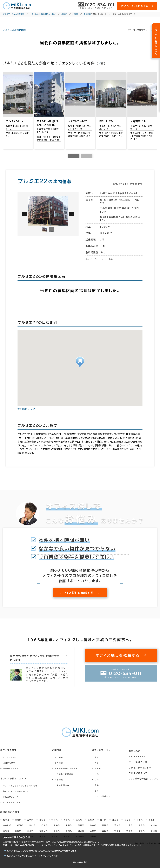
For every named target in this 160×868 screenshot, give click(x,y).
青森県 (18, 825)
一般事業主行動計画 (65, 779)
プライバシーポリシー (141, 772)
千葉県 (140, 825)
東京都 (152, 825)
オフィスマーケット (104, 755)
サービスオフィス (139, 766)
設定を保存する (80, 862)
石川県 (45, 830)
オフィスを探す (8, 755)
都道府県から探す (10, 817)
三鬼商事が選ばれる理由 (67, 774)
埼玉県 (128, 825)
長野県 (81, 830)
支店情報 (60, 768)
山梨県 (69, 830)
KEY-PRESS (138, 761)
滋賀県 (142, 830)
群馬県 (115, 825)
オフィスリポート (105, 802)
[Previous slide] (73, 161)
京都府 (154, 830)
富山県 (32, 830)
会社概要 (60, 763)
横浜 (99, 790)
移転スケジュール (11, 802)
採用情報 (60, 785)
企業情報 (58, 755)
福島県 (79, 825)
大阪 (99, 768)
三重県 (130, 830)
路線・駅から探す (11, 774)
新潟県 (20, 830)
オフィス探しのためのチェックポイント (20, 791)
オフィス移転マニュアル (13, 784)
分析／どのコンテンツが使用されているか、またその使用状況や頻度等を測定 (42, 851)
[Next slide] (87, 161)
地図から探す (9, 768)
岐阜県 (93, 830)
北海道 (6, 825)
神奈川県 (7, 830)
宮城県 (43, 825)
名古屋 (100, 774)
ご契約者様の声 (63, 790)
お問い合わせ (137, 755)
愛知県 (117, 830)
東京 (99, 763)
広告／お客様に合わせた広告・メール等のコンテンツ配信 (33, 856)
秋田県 (55, 825)
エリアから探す (10, 763)
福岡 (99, 796)
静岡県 (105, 830)
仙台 (99, 785)
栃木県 (103, 825)
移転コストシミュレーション (15, 796)
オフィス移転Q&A (12, 808)
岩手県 (30, 825)
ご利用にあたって (139, 777)
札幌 (99, 779)
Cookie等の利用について (29, 845)
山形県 (67, 825)
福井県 (57, 830)
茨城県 (91, 825)
